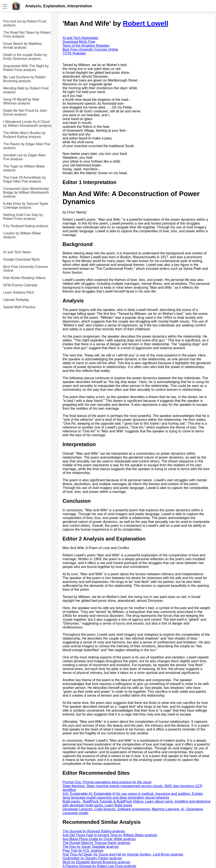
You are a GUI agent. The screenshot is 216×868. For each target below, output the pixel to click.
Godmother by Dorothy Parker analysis (92, 858)
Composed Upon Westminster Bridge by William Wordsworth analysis (26, 192)
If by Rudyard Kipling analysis (26, 226)
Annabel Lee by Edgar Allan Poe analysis (24, 157)
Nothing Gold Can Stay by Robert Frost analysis (23, 217)
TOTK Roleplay (74, 53)
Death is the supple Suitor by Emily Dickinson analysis (25, 57)
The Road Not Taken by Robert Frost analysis (27, 34)
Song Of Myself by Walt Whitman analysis (21, 101)
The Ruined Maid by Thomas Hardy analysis (96, 843)
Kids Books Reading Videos (24, 278)
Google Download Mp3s (22, 259)
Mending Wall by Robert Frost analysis (26, 90)
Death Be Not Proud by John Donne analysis (25, 112)
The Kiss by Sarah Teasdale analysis (91, 847)
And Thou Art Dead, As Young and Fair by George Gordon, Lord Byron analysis (123, 854)
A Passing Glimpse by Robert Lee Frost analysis (99, 866)
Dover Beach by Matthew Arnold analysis (22, 46)
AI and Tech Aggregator (80, 38)
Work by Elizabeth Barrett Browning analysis (96, 862)
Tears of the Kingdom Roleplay (86, 46)
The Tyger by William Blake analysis (24, 168)
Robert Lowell (146, 23)
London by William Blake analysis (22, 235)
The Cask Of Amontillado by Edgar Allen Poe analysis (25, 179)
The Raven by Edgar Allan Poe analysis (27, 146)
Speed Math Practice (19, 307)
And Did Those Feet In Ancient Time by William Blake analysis (110, 835)
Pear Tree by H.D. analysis (83, 851)
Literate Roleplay (16, 300)
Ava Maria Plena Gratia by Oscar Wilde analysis (99, 839)
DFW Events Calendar (20, 285)
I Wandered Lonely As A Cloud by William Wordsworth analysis (27, 124)
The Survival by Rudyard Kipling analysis (94, 831)
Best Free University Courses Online (26, 269)
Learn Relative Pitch (19, 292)
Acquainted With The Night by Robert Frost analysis (26, 68)
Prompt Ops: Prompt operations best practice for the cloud (107, 782)
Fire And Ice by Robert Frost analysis (25, 23)
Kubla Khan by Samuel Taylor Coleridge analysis (26, 206)
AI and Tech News (17, 252)
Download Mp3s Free (79, 42)
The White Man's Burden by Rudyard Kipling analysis (24, 135)
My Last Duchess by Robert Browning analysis (24, 79)
